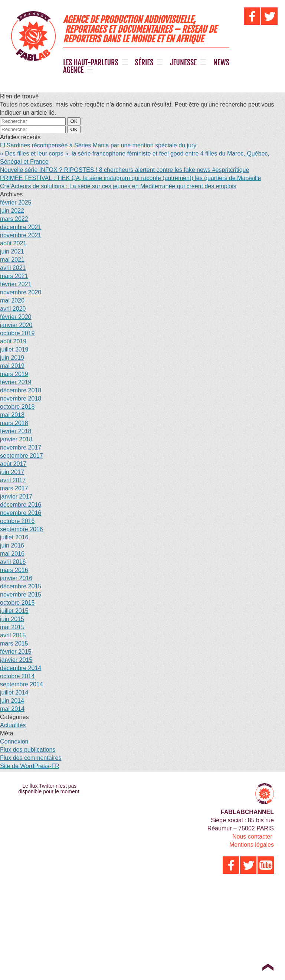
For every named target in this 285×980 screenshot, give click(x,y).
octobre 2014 (17, 676)
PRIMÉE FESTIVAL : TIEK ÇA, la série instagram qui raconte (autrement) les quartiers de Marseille (130, 178)
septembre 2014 (22, 684)
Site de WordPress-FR (30, 766)
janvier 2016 (16, 578)
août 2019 (13, 341)
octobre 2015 (17, 603)
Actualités (13, 725)
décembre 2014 (21, 668)
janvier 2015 (16, 660)
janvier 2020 (16, 325)
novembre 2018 (21, 398)
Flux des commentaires (31, 758)
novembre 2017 (21, 447)
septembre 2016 (22, 529)
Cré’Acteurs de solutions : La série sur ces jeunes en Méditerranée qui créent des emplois (118, 186)
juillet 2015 (14, 611)
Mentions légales (252, 845)
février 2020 (16, 317)
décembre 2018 (21, 390)
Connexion (14, 741)
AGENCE (73, 70)
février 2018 (16, 431)
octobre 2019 (17, 333)
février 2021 (16, 284)
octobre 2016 (17, 521)
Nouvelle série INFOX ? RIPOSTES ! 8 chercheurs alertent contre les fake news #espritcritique (125, 170)
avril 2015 (13, 635)
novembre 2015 (21, 594)
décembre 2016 (21, 505)
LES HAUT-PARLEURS (91, 63)
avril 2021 (13, 268)
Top (268, 967)
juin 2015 (12, 619)
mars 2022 (14, 219)
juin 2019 (12, 358)
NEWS (221, 63)
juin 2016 (12, 545)
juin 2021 (12, 251)
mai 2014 (12, 709)
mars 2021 (14, 276)
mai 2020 (12, 300)
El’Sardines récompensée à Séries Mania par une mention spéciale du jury (98, 145)
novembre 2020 (21, 292)
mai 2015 (12, 627)
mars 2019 (14, 374)
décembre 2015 (21, 586)
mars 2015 (14, 643)
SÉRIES (144, 63)
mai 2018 (12, 415)
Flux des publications (28, 750)
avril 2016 (13, 562)
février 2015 (16, 652)
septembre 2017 (22, 456)
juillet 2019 (14, 349)
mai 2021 (12, 260)
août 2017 (13, 464)
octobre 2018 (17, 407)
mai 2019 (12, 366)
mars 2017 (14, 488)
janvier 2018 (16, 439)
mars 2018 (14, 423)
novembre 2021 (21, 235)
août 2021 (13, 243)
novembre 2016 (21, 513)
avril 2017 (13, 480)
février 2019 (16, 382)
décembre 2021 (21, 227)
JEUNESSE (183, 63)
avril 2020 (13, 309)
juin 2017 (12, 472)
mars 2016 (14, 570)
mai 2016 (12, 554)
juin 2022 (12, 211)
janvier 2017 (16, 496)
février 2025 (16, 202)
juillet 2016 (14, 537)
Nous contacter (252, 837)
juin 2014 (12, 701)
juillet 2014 (14, 692)
